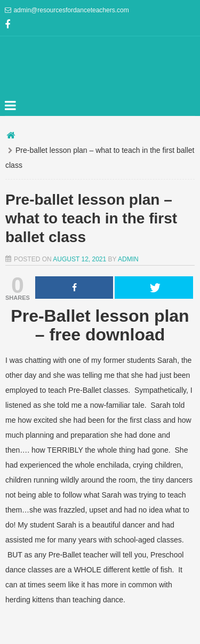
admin (128, 259)
